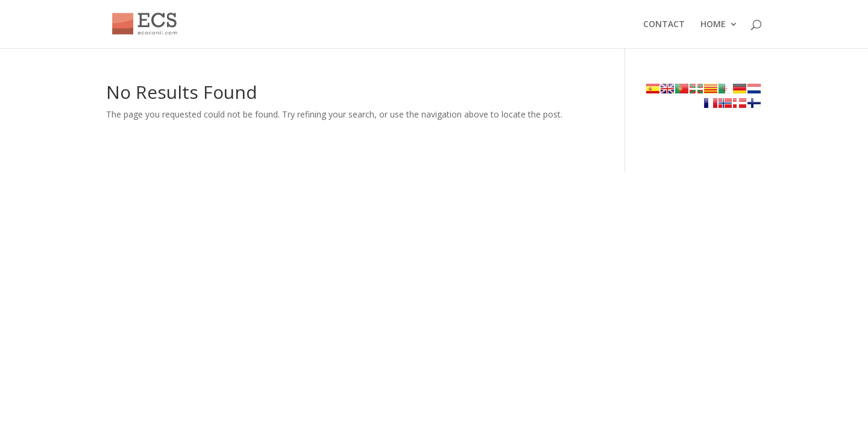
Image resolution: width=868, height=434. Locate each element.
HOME (713, 25)
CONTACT (664, 25)
